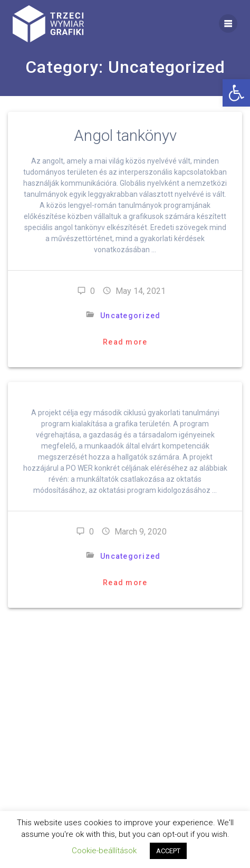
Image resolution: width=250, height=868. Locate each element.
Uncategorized (130, 316)
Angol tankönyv (125, 136)
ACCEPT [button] (168, 851)
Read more (125, 342)
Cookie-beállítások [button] (104, 851)
